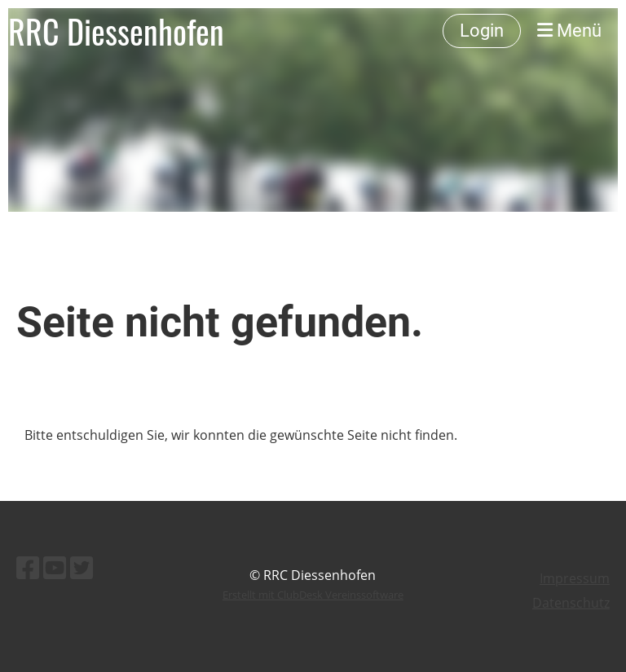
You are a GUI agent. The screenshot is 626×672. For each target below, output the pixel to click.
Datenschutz (571, 603)
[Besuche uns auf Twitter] (82, 567)
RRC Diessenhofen (116, 31)
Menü (569, 31)
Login (482, 31)
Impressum (575, 578)
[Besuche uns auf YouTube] (55, 567)
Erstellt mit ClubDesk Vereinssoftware (313, 595)
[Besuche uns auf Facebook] (28, 567)
